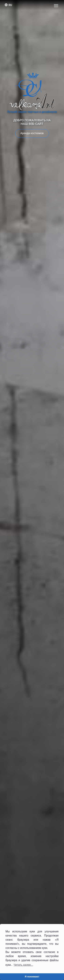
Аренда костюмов (32, 133)
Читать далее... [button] (23, 965)
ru (8, 5)
